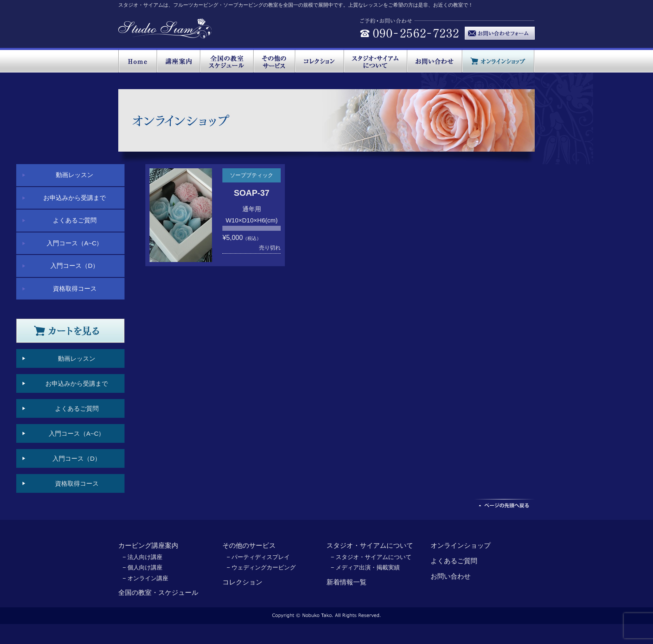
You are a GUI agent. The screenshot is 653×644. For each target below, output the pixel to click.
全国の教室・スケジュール (158, 593)
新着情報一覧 (346, 582)
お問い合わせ (451, 576)
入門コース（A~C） (75, 243)
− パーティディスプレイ (258, 557)
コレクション (242, 582)
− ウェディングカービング (261, 567)
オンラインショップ (461, 545)
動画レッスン (75, 175)
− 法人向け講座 (142, 557)
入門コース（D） (75, 266)
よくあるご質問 (75, 220)
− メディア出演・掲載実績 (365, 567)
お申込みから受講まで (75, 198)
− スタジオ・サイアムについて (371, 557)
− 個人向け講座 (142, 567)
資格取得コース (75, 288)
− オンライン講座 (145, 578)
